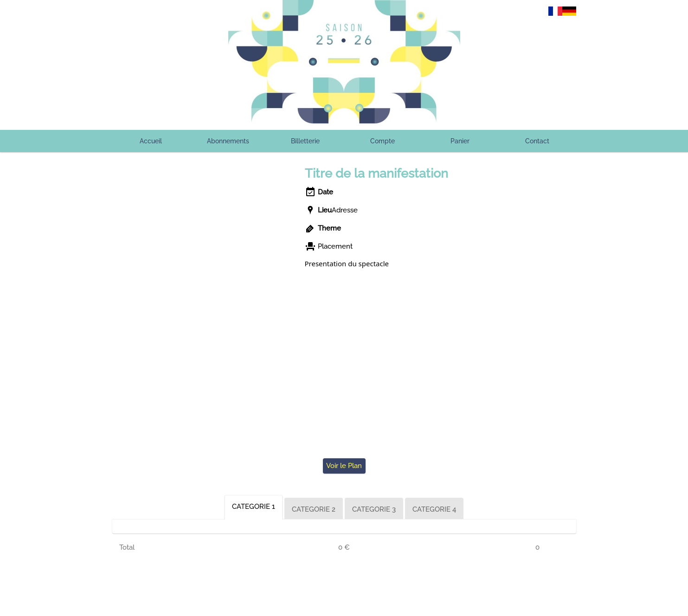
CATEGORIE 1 (254, 507)
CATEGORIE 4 (434, 509)
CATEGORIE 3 (374, 509)
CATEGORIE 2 (314, 509)
